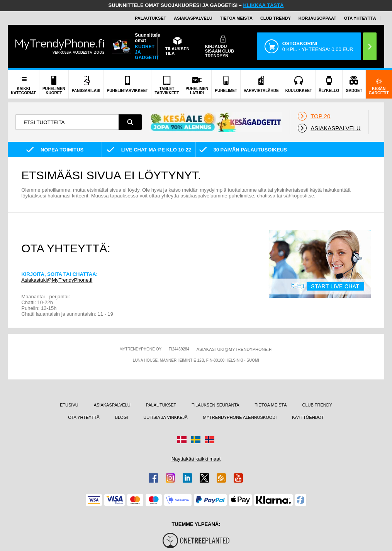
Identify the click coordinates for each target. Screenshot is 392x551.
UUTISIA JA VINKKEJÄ (165, 417)
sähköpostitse (299, 196)
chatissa (266, 196)
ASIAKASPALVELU (193, 18)
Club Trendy (276, 18)
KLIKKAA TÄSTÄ (263, 5)
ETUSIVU (69, 405)
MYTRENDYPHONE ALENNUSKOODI (240, 417)
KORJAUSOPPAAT (317, 18)
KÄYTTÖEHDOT (308, 417)
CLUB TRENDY (317, 405)
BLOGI (122, 417)
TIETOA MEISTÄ (236, 18)
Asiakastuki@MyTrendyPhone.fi (57, 280)
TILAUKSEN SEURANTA (215, 405)
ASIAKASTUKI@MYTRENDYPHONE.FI (235, 349)
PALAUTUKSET (150, 18)
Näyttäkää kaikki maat (196, 459)
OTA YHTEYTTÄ (360, 18)
